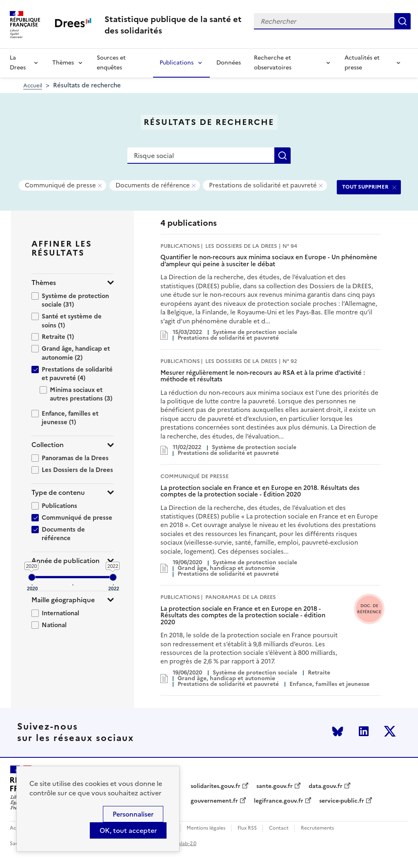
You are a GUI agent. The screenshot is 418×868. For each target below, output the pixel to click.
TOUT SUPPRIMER (365, 187)
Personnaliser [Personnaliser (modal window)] (133, 814)
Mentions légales (206, 828)
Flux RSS (247, 828)
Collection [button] (48, 445)
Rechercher (402, 21)
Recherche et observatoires (273, 63)
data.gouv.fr (326, 786)
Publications (177, 63)
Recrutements (317, 828)
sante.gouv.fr (275, 786)
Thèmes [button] (44, 283)
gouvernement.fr (214, 801)
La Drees (18, 63)
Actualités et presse (362, 63)
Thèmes (63, 63)
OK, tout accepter (128, 830)
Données (229, 63)
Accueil (33, 86)
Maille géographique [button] (63, 600)
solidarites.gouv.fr (216, 786)
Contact (279, 828)
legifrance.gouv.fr (279, 801)
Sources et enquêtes (111, 63)
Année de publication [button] (66, 561)
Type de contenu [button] (58, 493)
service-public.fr (342, 801)
